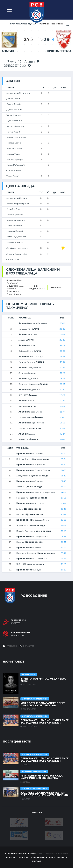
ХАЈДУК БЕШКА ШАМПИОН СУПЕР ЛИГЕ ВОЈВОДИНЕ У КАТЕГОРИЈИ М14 (44, 794)
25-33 (63, 559)
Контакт (37, 861)
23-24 (62, 406)
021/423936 (15, 623)
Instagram (27, 646)
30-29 (62, 428)
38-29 (63, 564)
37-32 (63, 570)
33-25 (63, 525)
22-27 (62, 395)
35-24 (63, 531)
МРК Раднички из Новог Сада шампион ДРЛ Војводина (42, 777)
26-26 (62, 340)
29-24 (63, 459)
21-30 (62, 423)
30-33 (63, 542)
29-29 (62, 329)
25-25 (62, 390)
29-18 (62, 323)
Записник (56, 287)
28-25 (62, 417)
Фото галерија (39, 857)
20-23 (62, 351)
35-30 (63, 553)
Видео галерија (58, 857)
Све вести (23, 857)
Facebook (10, 646)
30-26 (62, 368)
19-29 (62, 379)
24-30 (63, 470)
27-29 (62, 356)
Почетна (11, 857)
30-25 (63, 514)
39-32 (63, 509)
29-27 (63, 454)
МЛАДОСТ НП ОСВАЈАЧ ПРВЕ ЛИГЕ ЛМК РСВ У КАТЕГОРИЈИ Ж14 (43, 704)
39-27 (62, 373)
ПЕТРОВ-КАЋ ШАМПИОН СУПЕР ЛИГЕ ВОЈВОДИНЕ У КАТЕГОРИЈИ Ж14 (44, 721)
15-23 (62, 345)
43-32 (63, 537)
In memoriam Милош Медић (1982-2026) (44, 680)
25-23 (62, 384)
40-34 (62, 434)
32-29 (63, 476)
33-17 (62, 412)
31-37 (63, 481)
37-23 (63, 498)
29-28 (62, 334)
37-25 (62, 362)
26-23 (63, 520)
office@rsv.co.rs (17, 635)
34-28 (63, 492)
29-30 (63, 465)
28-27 (63, 503)
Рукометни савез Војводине (21, 853)
